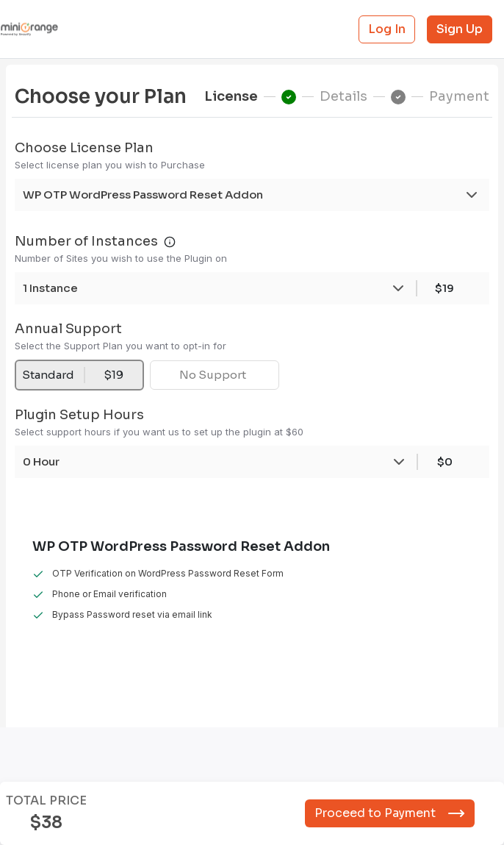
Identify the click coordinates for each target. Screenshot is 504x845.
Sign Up (460, 29)
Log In (387, 29)
